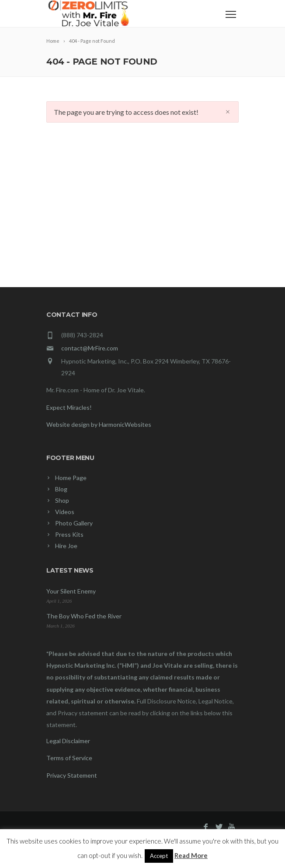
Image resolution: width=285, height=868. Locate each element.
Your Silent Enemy (71, 591)
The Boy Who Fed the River (84, 616)
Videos (65, 512)
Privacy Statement (72, 775)
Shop (62, 500)
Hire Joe (66, 546)
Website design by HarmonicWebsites (99, 424)
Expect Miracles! (69, 407)
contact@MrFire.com (90, 348)
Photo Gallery (74, 523)
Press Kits (69, 534)
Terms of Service (69, 758)
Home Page (71, 478)
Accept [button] (159, 856)
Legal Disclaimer (68, 741)
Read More (191, 855)
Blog (61, 489)
